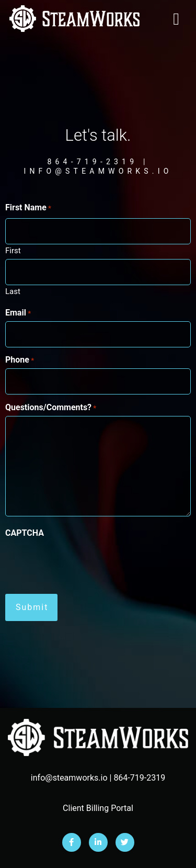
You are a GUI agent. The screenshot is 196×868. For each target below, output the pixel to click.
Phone (20, 360)
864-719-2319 (139, 778)
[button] (176, 19)
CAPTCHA (25, 533)
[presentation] (85, 562)
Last (13, 291)
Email (18, 313)
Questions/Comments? (51, 408)
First (13, 250)
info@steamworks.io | (72, 778)
